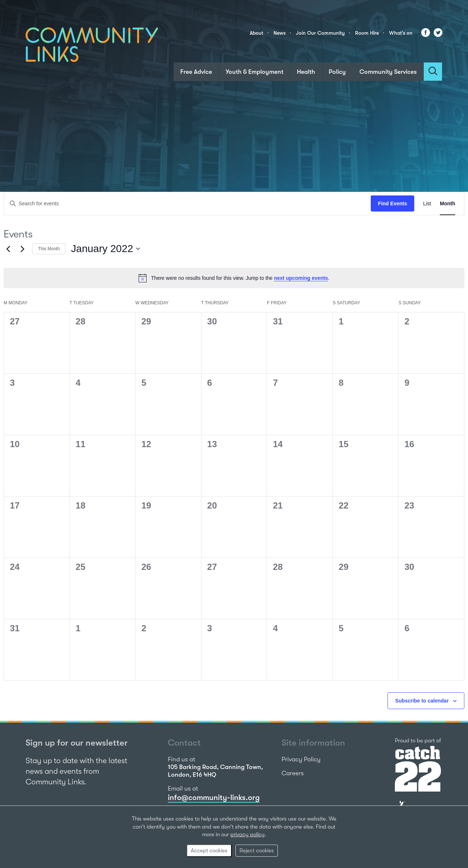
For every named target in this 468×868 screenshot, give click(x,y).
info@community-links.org (214, 797)
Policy (337, 72)
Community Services (388, 72)
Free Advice (196, 72)
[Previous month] (8, 249)
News (280, 33)
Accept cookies (209, 850)
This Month (49, 249)
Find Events (392, 203)
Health (306, 72)
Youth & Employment (254, 72)
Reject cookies (257, 850)
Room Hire (367, 33)
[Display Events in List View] (427, 204)
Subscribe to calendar (422, 701)
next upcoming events (301, 278)
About (256, 33)
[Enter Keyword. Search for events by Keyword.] (187, 204)
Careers (293, 773)
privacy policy (248, 834)
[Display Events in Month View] (448, 204)
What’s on (401, 33)
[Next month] (22, 249)
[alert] (234, 278)
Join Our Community (320, 33)
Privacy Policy (301, 759)
